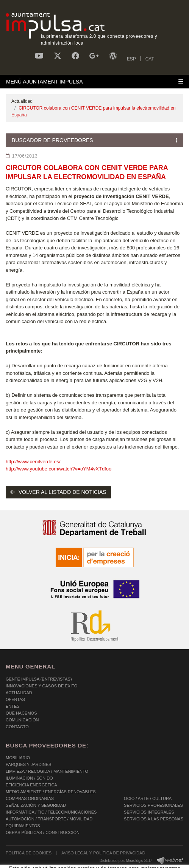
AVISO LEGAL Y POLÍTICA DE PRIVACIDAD (103, 853)
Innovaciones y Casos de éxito (41, 686)
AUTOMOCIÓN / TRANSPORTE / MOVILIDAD (49, 819)
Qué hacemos (21, 713)
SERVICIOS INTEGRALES (149, 812)
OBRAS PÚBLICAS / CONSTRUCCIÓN (43, 832)
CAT (150, 59)
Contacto (17, 727)
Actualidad (22, 101)
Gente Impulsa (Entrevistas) (39, 679)
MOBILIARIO (18, 758)
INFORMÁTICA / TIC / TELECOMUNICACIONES (51, 812)
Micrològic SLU (139, 861)
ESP (131, 59)
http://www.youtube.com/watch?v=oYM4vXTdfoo (59, 469)
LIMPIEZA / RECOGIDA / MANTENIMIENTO (47, 771)
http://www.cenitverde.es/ (33, 462)
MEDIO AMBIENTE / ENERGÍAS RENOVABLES (51, 792)
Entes (13, 706)
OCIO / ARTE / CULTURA (148, 798)
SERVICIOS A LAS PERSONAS (154, 819)
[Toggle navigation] (94, 82)
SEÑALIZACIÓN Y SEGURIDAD (36, 805)
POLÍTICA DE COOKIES (29, 853)
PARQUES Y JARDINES (28, 764)
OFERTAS (15, 699)
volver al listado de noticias (58, 492)
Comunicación (22, 720)
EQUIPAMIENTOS (23, 826)
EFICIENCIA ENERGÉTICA (31, 785)
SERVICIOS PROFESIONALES (153, 805)
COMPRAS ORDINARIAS (30, 798)
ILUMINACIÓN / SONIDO (29, 778)
